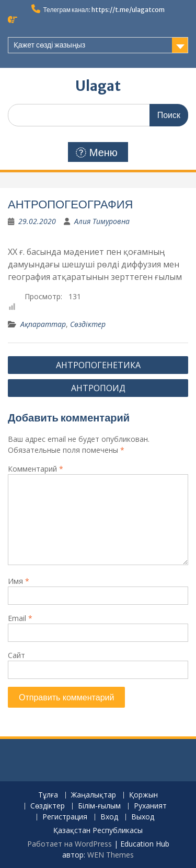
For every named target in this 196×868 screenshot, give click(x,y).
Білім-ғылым (99, 806)
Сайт (16, 655)
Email (20, 618)
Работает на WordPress (70, 844)
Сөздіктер (88, 324)
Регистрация (65, 817)
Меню (97, 153)
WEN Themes (111, 855)
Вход (109, 817)
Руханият (150, 806)
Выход (143, 817)
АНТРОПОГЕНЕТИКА (98, 365)
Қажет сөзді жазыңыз (49, 45)
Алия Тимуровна (102, 221)
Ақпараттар (43, 324)
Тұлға (48, 795)
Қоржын (143, 795)
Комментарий (36, 469)
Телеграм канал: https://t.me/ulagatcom (103, 10)
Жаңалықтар (94, 795)
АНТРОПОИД (98, 388)
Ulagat (98, 86)
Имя (19, 581)
